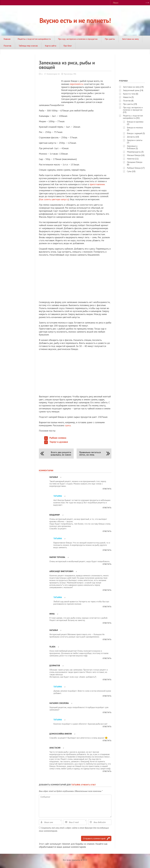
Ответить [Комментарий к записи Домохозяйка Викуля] (107, 741)
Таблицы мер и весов (28, 46)
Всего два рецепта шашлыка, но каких (61, 453)
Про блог (68, 46)
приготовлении (97, 184)
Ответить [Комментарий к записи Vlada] (107, 658)
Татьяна (76, 785)
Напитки (131, 159)
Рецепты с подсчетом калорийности (34, 39)
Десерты (131, 137)
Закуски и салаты (135, 140)
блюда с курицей (135, 133)
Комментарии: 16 (53, 74)
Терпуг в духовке (59, 442)
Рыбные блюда (134, 168)
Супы (129, 171)
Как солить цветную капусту (54, 199)
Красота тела (129, 94)
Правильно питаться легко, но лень (90, 453)
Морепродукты (134, 152)
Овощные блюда (135, 162)
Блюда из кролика (135, 122)
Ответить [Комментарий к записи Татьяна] (107, 508)
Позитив (7, 46)
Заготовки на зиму (130, 39)
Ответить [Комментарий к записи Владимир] (107, 531)
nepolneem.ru (76, 84)
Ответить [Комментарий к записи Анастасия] (107, 771)
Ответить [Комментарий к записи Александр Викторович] (107, 590)
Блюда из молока (135, 127)
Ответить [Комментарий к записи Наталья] (107, 489)
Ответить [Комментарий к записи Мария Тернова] (107, 564)
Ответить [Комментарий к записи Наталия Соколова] (107, 712)
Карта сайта (51, 46)
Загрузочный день (131, 90)
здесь (68, 425)
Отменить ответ (88, 785)
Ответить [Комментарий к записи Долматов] (107, 680)
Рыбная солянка (58, 438)
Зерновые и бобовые (132, 147)
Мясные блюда (134, 155)
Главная (7, 39)
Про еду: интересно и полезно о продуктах (78, 39)
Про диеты (110, 39)
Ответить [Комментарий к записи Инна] (107, 623)
